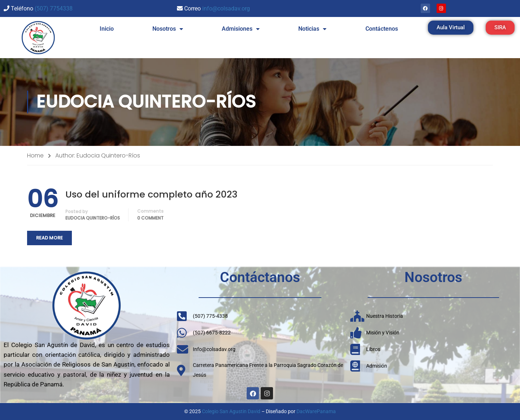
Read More (49, 238)
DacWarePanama (316, 411)
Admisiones (241, 29)
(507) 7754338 (54, 8)
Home (35, 155)
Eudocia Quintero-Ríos (93, 218)
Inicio (107, 29)
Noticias (312, 29)
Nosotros (168, 29)
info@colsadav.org (226, 8)
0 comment (150, 218)
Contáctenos (382, 29)
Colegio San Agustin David (231, 411)
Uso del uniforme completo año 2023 (151, 194)
